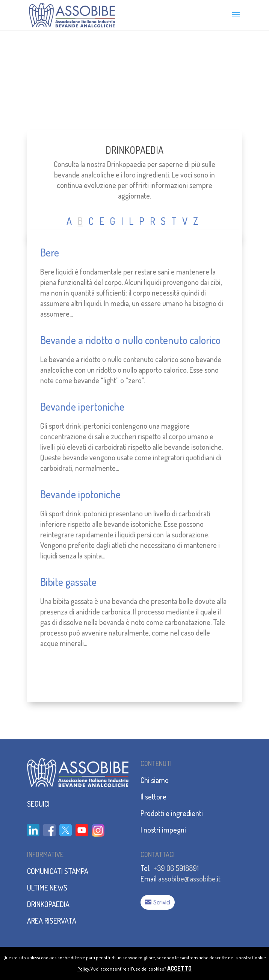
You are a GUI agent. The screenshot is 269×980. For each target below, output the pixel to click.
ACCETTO (179, 968)
